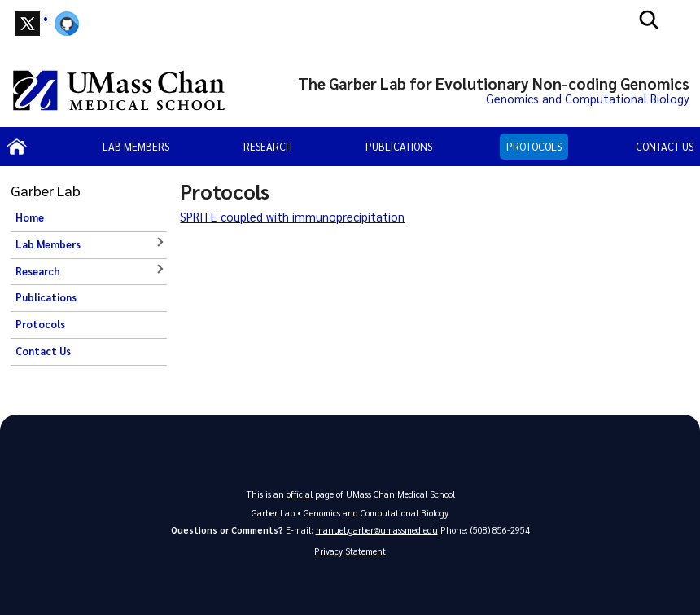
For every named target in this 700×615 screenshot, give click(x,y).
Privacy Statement (350, 551)
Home (30, 217)
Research (268, 146)
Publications (399, 146)
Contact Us (665, 146)
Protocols (534, 146)
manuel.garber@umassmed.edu (377, 530)
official (300, 494)
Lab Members (136, 146)
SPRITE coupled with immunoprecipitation (292, 217)
